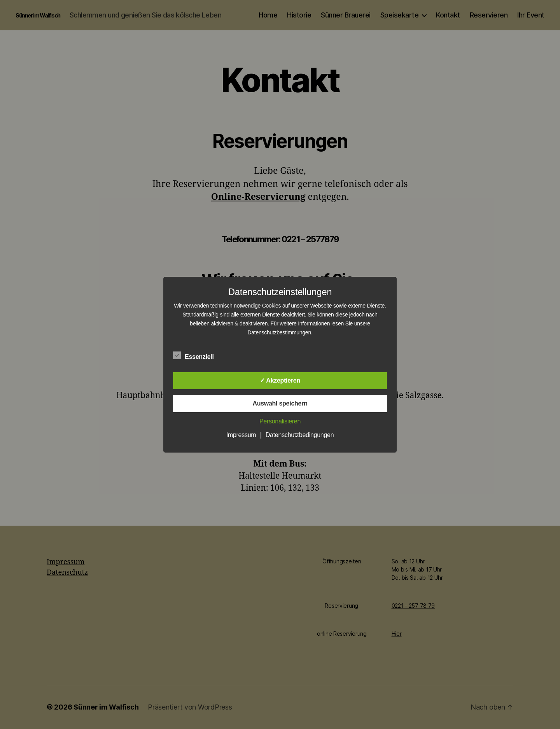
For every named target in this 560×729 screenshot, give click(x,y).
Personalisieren (280, 421)
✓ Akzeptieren (280, 380)
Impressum (241, 435)
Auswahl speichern (280, 403)
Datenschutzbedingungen (300, 435)
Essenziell (198, 356)
